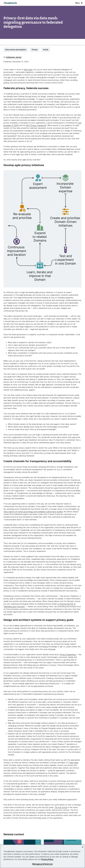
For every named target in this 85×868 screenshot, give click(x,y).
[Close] (83, 847)
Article (46, 50)
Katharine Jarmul (14, 57)
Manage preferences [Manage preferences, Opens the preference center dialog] (42, 864)
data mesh (28, 70)
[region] (42, 856)
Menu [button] (79, 3)
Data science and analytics (16, 50)
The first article (61, 807)
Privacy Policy (47, 859)
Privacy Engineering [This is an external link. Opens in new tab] (68, 655)
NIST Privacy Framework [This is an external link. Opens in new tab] (36, 125)
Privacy (35, 50)
